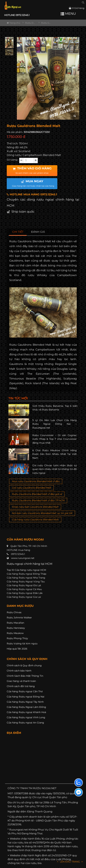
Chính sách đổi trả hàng (21, 686)
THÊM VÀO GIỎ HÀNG (32, 170)
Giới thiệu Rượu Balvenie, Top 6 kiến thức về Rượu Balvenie (55, 408)
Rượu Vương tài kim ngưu (22, 644)
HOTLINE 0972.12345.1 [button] (17, 15)
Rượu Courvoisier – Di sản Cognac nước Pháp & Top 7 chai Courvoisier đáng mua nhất (55, 439)
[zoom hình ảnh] (75, 116)
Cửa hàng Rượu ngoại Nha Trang (26, 578)
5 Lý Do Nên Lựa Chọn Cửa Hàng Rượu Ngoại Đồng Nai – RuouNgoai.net (55, 424)
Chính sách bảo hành (19, 671)
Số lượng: (12, 160)
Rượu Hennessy (16, 628)
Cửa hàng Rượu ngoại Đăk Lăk (25, 593)
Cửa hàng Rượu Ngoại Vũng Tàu (26, 582)
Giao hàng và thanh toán (21, 681)
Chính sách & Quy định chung (24, 665)
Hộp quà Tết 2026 (17, 649)
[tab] (18, 232)
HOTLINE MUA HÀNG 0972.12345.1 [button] (32, 194)
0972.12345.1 (18, 554)
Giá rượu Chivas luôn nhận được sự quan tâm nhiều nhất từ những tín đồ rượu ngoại (55, 469)
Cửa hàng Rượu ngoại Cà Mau (24, 589)
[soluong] (28, 160)
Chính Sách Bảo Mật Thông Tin (25, 676)
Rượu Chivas (14, 612)
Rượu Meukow (15, 633)
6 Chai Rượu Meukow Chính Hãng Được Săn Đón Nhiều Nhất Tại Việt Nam (55, 454)
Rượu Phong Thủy (17, 638)
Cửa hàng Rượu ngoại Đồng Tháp (26, 574)
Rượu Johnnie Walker (19, 618)
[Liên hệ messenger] (79, 792)
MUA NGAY (33, 183)
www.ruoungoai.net (23, 558)
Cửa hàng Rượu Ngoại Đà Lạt (24, 585)
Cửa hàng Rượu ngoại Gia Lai (24, 597)
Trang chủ (13, 23)
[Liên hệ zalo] (79, 783)
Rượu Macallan (15, 623)
